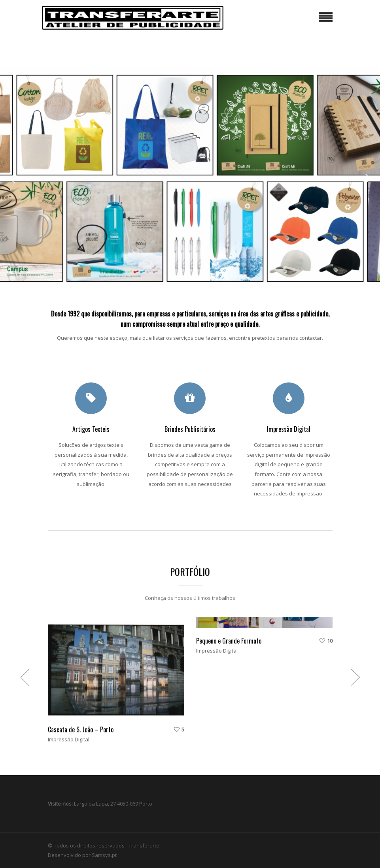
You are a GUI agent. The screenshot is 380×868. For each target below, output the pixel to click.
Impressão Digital (69, 713)
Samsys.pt (104, 855)
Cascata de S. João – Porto (81, 703)
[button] (12, 179)
